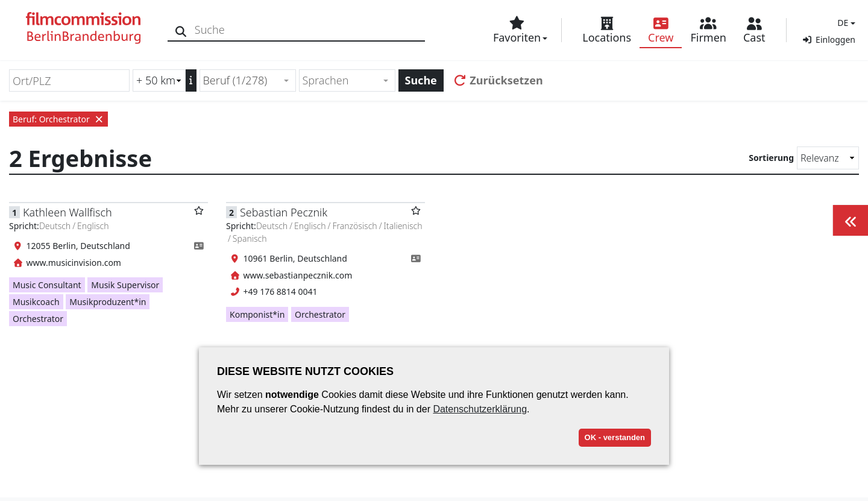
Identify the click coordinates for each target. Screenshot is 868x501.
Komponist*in (257, 314)
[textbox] (342, 80)
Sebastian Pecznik (284, 212)
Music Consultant (47, 285)
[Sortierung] (828, 158)
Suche (421, 80)
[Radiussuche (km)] (159, 80)
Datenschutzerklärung (480, 409)
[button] (845, 23)
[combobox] (248, 80)
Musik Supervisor (125, 285)
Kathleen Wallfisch (68, 212)
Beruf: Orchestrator (58, 119)
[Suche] (182, 30)
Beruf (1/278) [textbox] (235, 80)
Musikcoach (36, 302)
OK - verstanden (615, 437)
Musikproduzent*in (108, 302)
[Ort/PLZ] (69, 80)
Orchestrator (38, 319)
